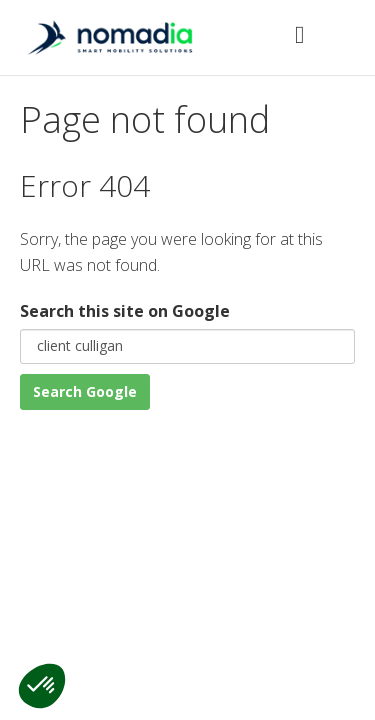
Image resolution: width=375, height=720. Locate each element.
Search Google (85, 391)
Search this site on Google (125, 311)
